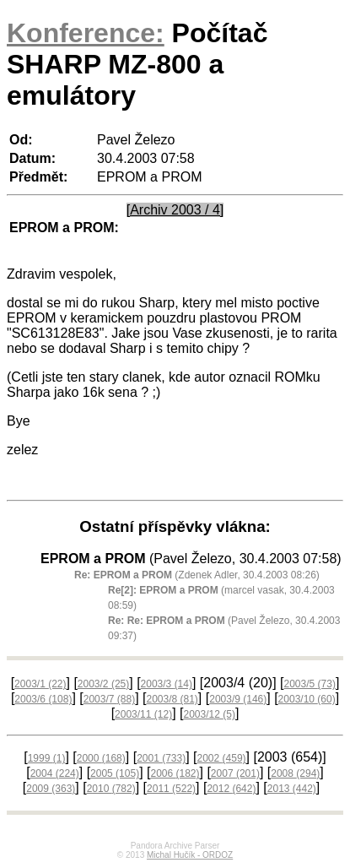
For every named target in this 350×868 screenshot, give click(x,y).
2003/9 (238, 699)
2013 (292, 789)
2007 (235, 773)
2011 (171, 789)
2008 (295, 773)
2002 (222, 758)
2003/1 (40, 684)
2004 (55, 773)
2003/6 (43, 699)
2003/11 (143, 714)
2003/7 (109, 699)
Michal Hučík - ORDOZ (190, 855)
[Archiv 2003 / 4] (175, 210)
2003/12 (210, 714)
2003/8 (172, 699)
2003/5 (309, 684)
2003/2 (103, 684)
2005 (115, 773)
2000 (101, 758)
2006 (175, 773)
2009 (51, 789)
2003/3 (167, 684)
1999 (47, 758)
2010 (111, 789)
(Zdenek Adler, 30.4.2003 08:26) (197, 575)
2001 (161, 758)
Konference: (86, 33)
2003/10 (307, 699)
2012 (231, 789)
